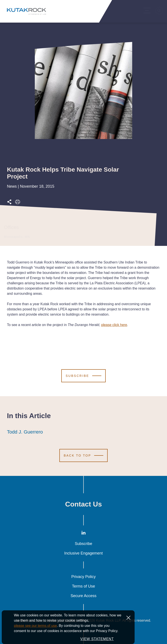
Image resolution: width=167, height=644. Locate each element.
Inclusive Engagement (83, 553)
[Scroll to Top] (83, 455)
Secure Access (83, 596)
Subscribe (83, 544)
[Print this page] (18, 203)
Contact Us (84, 504)
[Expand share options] (9, 203)
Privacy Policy (83, 577)
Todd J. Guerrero (25, 432)
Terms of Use (83, 586)
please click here (114, 325)
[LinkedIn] (83, 534)
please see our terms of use (35, 634)
